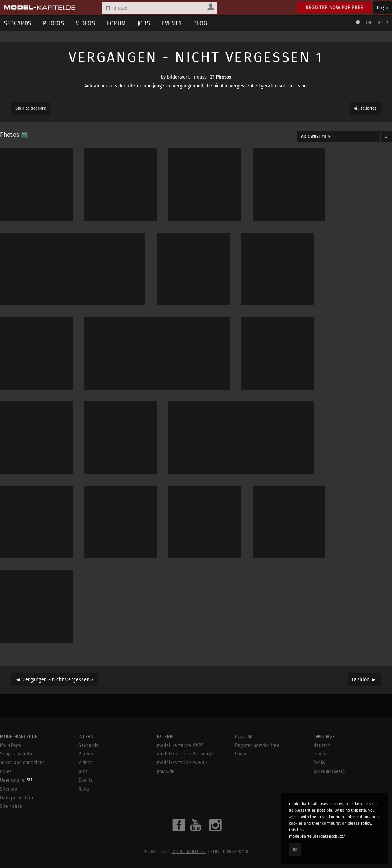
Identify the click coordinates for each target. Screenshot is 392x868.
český (319, 763)
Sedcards (88, 745)
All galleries (365, 108)
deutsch (322, 745)
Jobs (144, 23)
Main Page (11, 745)
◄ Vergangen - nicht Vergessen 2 (55, 680)
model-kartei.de (189, 852)
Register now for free (334, 7)
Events (172, 23)
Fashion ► (364, 680)
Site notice (11, 806)
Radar (85, 789)
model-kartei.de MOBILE (182, 763)
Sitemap (9, 789)
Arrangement (317, 136)
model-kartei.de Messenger (186, 754)
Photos (54, 23)
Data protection (16, 798)
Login (383, 7)
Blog (200, 23)
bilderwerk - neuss (187, 77)
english (321, 754)
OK (295, 850)
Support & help (16, 754)
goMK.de (166, 771)
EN (368, 23)
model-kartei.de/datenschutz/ (317, 836)
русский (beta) (329, 771)
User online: (16, 780)
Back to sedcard (31, 108)
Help (383, 23)
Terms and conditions (22, 763)
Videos (86, 23)
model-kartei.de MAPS (180, 745)
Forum (116, 23)
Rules (6, 771)
